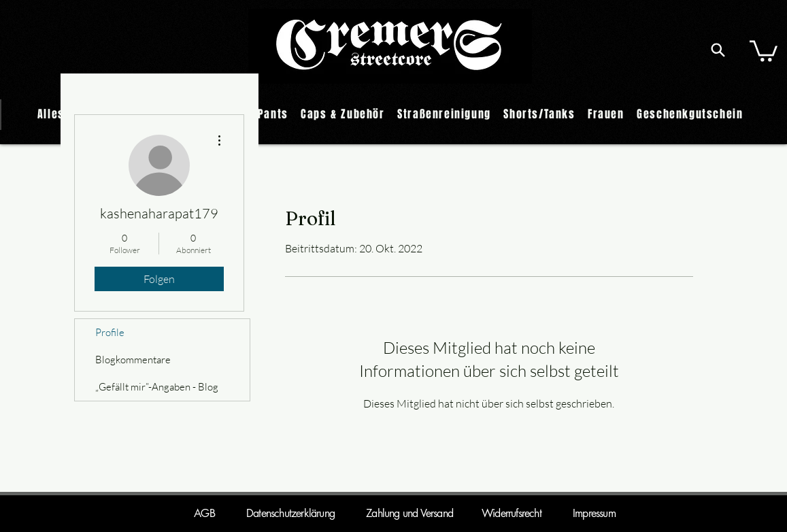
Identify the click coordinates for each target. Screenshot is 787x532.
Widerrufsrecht (497, 513)
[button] (764, 50)
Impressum (594, 513)
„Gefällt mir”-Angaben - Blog (157, 387)
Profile (110, 332)
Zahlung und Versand (409, 513)
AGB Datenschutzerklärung (264, 513)
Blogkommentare (133, 360)
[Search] (718, 50)
